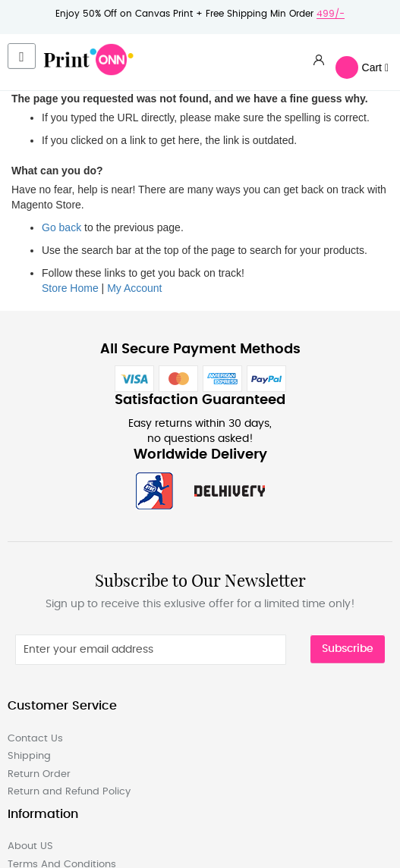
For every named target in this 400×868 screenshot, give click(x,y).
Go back (61, 227)
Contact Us (35, 739)
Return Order (39, 774)
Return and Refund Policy (69, 792)
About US (30, 846)
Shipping (29, 756)
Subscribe (348, 649)
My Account (134, 288)
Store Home (70, 288)
